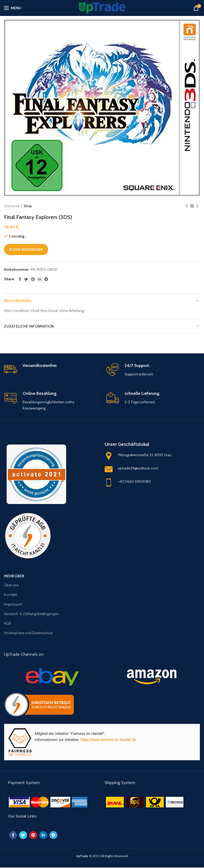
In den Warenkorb (26, 249)
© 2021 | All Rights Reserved (102, 856)
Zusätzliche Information (29, 326)
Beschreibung (18, 301)
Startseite (12, 206)
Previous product (187, 206)
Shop (28, 206)
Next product (197, 206)
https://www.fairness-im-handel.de (108, 740)
